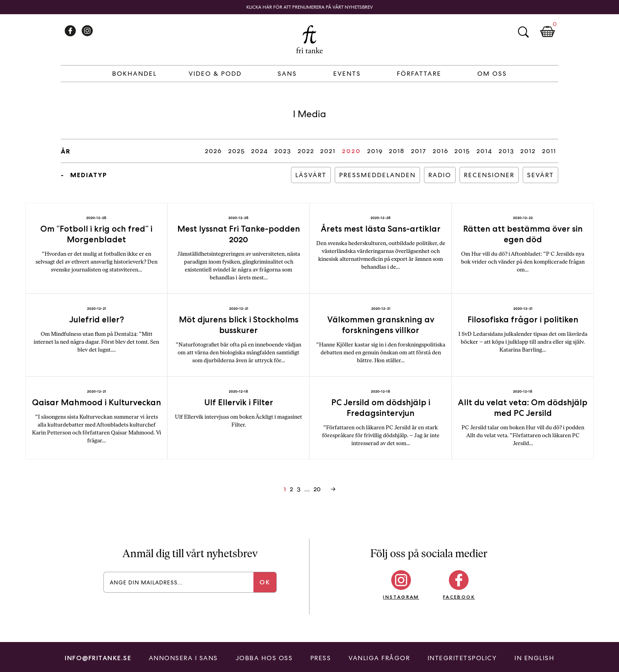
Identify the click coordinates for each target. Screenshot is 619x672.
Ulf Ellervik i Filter (239, 402)
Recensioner (489, 175)
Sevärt (540, 175)
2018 (397, 151)
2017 (419, 151)
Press (321, 658)
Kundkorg (548, 32)
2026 (213, 151)
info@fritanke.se (98, 658)
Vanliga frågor (379, 658)
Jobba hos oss (264, 658)
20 (317, 489)
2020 (351, 151)
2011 (549, 151)
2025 (237, 151)
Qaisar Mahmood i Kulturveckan (97, 402)
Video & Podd (215, 74)
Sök (523, 32)
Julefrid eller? (97, 319)
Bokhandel (134, 74)
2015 (462, 151)
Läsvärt (311, 175)
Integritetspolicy (462, 658)
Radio (440, 175)
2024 (260, 151)
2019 (375, 151)
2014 (484, 151)
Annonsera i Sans (183, 658)
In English (534, 658)
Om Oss (492, 74)
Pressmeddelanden (377, 175)
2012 (528, 151)
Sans (287, 74)
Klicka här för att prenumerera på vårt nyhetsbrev (310, 7)
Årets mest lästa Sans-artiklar (381, 229)
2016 (441, 151)
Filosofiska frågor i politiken (523, 319)
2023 (283, 151)
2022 (306, 151)
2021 (328, 151)
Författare (419, 74)
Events (347, 74)
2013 (506, 151)
